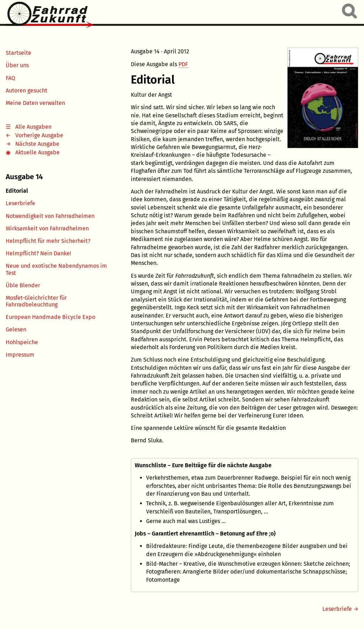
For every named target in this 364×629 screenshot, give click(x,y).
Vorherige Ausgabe (39, 135)
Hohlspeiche (22, 342)
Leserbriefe (20, 203)
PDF (183, 64)
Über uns (17, 65)
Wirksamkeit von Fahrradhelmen (47, 228)
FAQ (10, 78)
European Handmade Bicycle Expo (50, 317)
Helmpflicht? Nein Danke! (38, 253)
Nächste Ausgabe (37, 144)
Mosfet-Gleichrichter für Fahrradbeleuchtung (36, 301)
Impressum (20, 355)
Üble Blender (23, 285)
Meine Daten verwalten (35, 103)
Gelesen (16, 329)
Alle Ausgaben (33, 127)
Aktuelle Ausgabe (38, 152)
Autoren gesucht (26, 90)
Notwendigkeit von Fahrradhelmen (50, 216)
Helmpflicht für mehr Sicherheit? (48, 241)
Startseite (18, 53)
